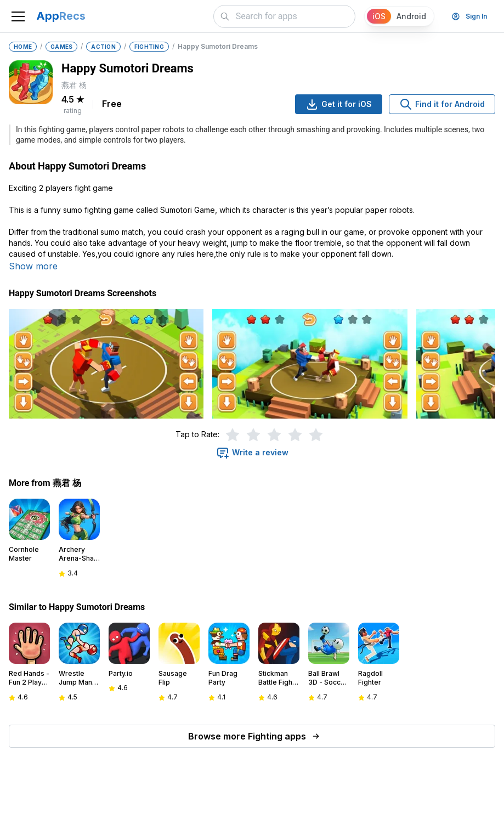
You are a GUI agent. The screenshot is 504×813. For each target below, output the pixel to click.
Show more (33, 266)
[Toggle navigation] (18, 16)
